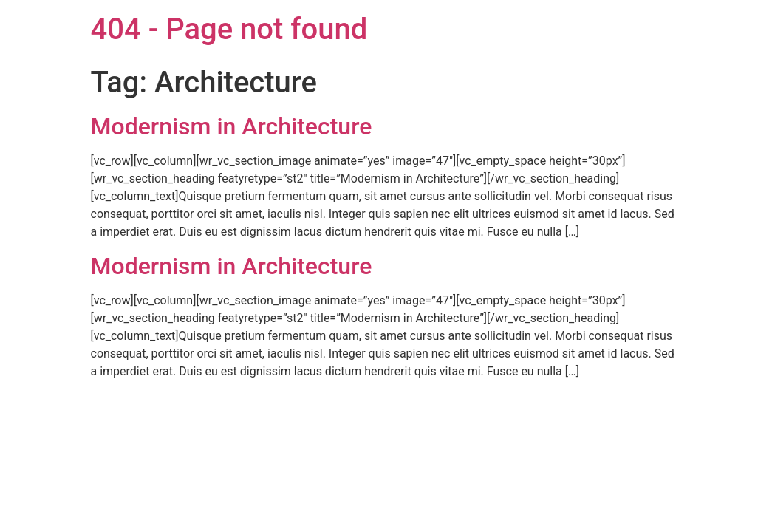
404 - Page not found (229, 29)
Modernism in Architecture (232, 126)
